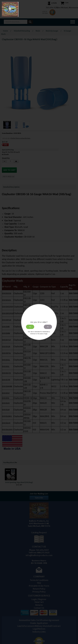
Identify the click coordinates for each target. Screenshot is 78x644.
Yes (30, 327)
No (48, 327)
